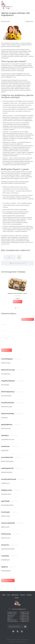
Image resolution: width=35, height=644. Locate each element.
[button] (16, 308)
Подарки (29, 595)
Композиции (15, 595)
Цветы (4, 595)
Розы (8, 595)
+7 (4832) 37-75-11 (24, 615)
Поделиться (30, 21)
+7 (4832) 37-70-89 (24, 618)
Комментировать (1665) (18, 263)
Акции (17, 598)
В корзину (17, 302)
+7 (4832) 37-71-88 (24, 612)
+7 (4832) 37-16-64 (24, 620)
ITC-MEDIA (12, 642)
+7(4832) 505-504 (25, 614)
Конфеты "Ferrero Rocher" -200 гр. (18, 293)
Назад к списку (8, 580)
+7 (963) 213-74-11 (6, 7)
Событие (23, 595)
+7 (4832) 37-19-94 (24, 617)
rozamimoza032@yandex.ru (19, 609)
